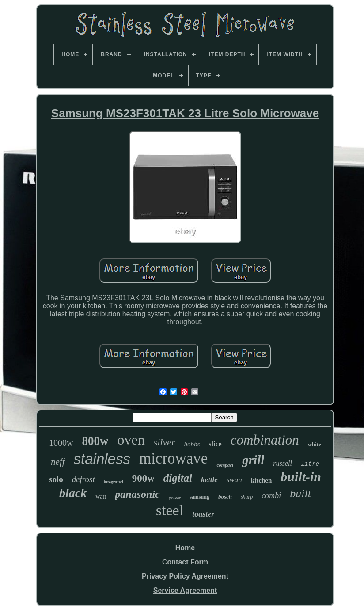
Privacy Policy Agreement (185, 576)
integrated (114, 482)
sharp (247, 497)
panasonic (137, 494)
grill (253, 460)
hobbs (192, 444)
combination (265, 440)
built (300, 493)
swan (234, 480)
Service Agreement (185, 590)
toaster (203, 514)
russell (282, 463)
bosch (225, 497)
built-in (301, 477)
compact (225, 465)
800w (95, 441)
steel (170, 510)
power (175, 498)
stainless (102, 459)
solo (56, 479)
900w (143, 478)
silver (165, 442)
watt (101, 497)
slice (215, 444)
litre (310, 464)
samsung (199, 497)
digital (178, 478)
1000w (61, 443)
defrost (83, 479)
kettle (209, 480)
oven (131, 440)
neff (58, 462)
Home (185, 548)
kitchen (262, 480)
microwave (173, 458)
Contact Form (185, 562)
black (73, 493)
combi (271, 495)
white (315, 444)
